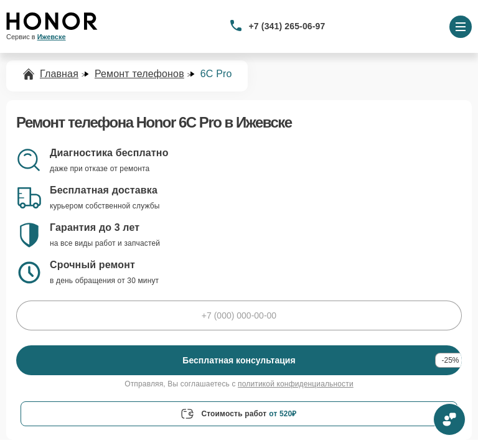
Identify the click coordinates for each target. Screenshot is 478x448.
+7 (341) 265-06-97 (287, 26)
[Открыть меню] (461, 27)
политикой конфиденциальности (296, 384)
